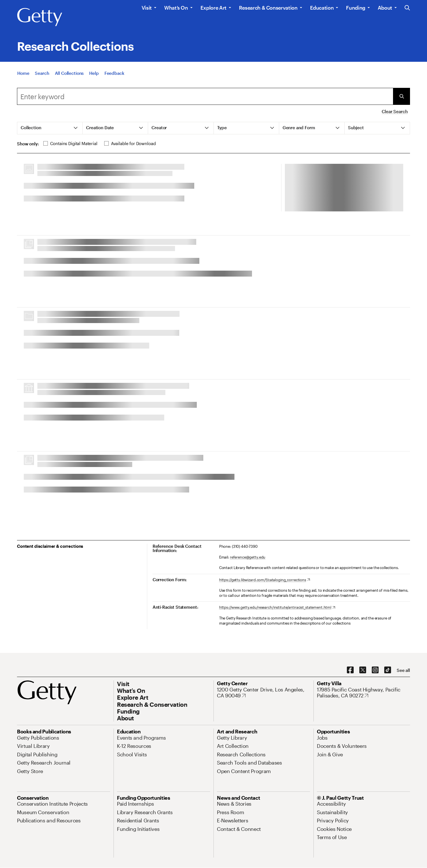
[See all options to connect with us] (403, 670)
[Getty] (40, 17)
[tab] (50, 128)
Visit (147, 8)
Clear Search (395, 111)
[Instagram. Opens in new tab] (375, 670)
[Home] (23, 73)
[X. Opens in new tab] (363, 670)
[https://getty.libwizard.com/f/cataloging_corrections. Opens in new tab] (265, 580)
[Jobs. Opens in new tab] (322, 738)
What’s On (176, 8)
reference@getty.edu (248, 557)
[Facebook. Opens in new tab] (350, 670)
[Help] (94, 73)
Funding (356, 8)
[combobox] (205, 96)
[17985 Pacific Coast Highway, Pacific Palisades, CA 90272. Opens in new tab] (363, 693)
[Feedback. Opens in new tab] (114, 73)
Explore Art (213, 8)
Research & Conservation (268, 8)
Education (322, 8)
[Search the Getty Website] (407, 8)
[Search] (42, 73)
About (385, 8)
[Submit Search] (402, 96)
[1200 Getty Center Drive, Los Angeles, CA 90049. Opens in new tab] (263, 693)
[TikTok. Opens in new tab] (388, 670)
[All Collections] (69, 73)
